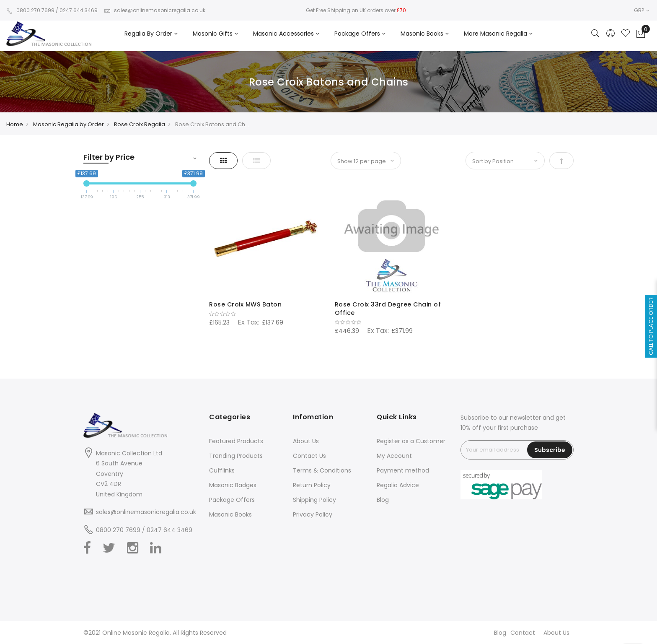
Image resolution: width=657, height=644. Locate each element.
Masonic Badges (233, 485)
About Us (306, 441)
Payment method (403, 470)
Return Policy (312, 485)
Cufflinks (222, 470)
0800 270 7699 (30, 10)
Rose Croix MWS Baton (245, 304)
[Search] (595, 34)
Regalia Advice (398, 485)
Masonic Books (230, 514)
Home (15, 124)
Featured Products (236, 441)
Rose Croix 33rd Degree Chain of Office (388, 309)
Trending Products (236, 456)
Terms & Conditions (322, 470)
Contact (523, 633)
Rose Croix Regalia (140, 124)
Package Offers (232, 500)
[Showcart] (641, 34)
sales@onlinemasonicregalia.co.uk (155, 10)
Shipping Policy (314, 500)
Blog (383, 500)
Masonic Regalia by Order (69, 124)
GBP (641, 10)
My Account (394, 456)
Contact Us (309, 456)
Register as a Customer (411, 441)
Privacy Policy (313, 514)
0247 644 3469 (79, 10)
